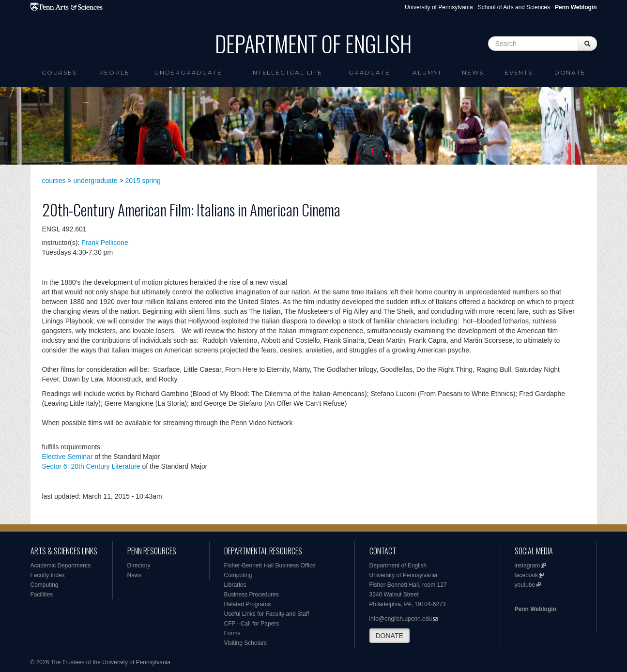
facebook (527, 575)
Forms (232, 633)
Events (519, 72)
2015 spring (143, 181)
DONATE (390, 636)
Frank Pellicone (105, 243)
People (115, 72)
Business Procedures (252, 595)
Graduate (369, 72)
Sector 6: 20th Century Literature (91, 466)
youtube (525, 585)
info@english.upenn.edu (401, 619)
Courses (59, 72)
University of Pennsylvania (439, 7)
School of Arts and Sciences (514, 7)
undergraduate (96, 181)
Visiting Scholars (246, 643)
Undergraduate (188, 72)
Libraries (235, 585)
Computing (45, 585)
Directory (139, 565)
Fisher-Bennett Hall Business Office (270, 565)
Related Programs (248, 604)
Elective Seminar (68, 457)
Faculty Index (48, 575)
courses (54, 181)
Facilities (42, 595)
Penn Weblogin (535, 609)
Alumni (427, 72)
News (473, 72)
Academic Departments (61, 565)
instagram (528, 565)
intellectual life (286, 72)
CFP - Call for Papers (252, 624)
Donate (570, 72)
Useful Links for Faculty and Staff (267, 614)
